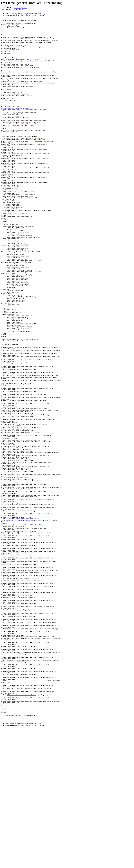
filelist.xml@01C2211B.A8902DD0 (41, 166)
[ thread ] (28, 15)
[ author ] (42, 15)
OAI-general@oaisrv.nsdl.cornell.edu (15, 126)
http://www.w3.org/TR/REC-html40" (21, 147)
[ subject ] (35, 15)
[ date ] (22, 15)
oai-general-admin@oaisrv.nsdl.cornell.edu (23, 68)
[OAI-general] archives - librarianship (28, 13)
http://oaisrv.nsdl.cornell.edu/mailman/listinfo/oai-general (25, 128)
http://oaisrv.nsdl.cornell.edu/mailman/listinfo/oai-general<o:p (33, 838)
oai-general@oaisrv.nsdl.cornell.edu (18, 75)
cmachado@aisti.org (21, 8)
